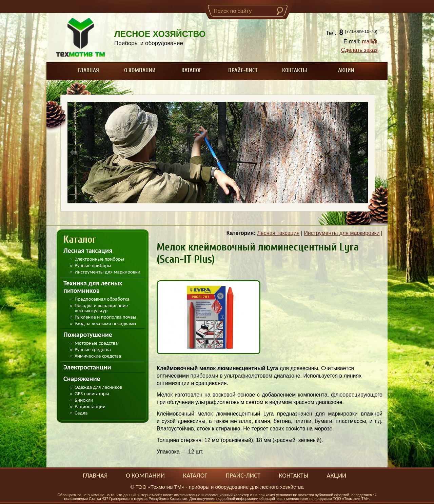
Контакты (295, 70)
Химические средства (98, 356)
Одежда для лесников (98, 387)
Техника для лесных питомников (93, 287)
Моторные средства (96, 343)
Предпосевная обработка (102, 299)
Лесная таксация (88, 250)
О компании (140, 70)
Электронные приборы (99, 259)
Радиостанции (90, 407)
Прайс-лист (243, 70)
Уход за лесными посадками (105, 324)
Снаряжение (82, 379)
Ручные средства (93, 350)
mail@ (370, 42)
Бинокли (84, 400)
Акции (346, 70)
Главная (88, 70)
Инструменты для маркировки (107, 272)
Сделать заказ (359, 50)
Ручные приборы (93, 266)
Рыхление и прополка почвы (105, 317)
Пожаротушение (88, 335)
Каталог (191, 70)
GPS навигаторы (92, 394)
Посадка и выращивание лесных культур (101, 308)
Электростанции (87, 367)
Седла (81, 413)
